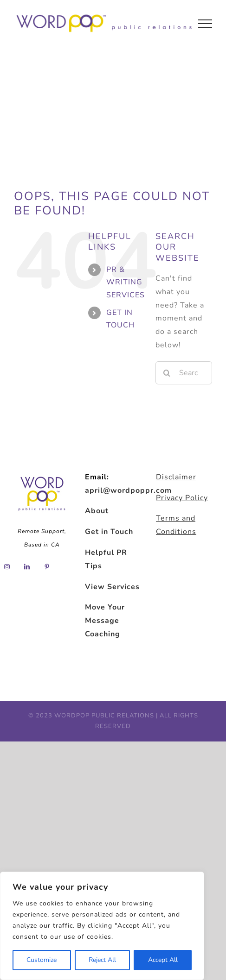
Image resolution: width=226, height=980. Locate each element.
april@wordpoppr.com (128, 490)
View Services (112, 587)
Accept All (163, 960)
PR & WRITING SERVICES (126, 282)
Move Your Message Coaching (105, 621)
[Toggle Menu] (205, 24)
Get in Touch (109, 532)
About (97, 511)
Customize (42, 960)
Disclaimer (176, 477)
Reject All (102, 960)
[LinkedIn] (27, 567)
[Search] (167, 373)
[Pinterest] (47, 567)
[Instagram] (7, 567)
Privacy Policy (182, 498)
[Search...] (184, 373)
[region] (102, 926)
